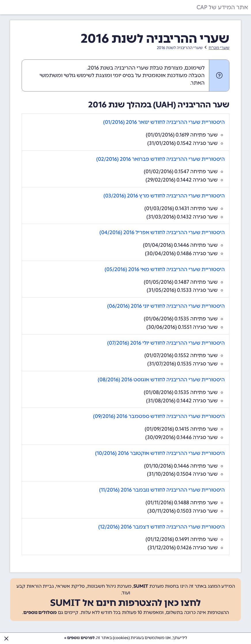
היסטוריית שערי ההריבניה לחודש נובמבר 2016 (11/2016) (162, 490)
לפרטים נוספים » (79, 638)
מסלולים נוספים (40, 612)
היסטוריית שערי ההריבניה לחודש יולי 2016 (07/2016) (166, 343)
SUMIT (141, 586)
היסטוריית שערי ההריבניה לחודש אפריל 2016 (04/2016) (162, 232)
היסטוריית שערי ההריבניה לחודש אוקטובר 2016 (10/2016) (160, 453)
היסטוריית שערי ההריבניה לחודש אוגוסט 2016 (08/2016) (161, 380)
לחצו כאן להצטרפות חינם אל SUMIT (125, 603)
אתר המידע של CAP (222, 7)
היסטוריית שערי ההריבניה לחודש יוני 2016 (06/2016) (166, 306)
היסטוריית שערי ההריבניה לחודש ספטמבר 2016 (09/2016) (159, 416)
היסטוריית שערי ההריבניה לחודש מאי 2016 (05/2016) (165, 269)
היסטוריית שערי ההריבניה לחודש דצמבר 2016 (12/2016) (162, 527)
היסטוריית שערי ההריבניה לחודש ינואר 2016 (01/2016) (164, 122)
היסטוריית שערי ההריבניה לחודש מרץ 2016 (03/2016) (164, 196)
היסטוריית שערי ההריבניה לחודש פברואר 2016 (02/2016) (161, 159)
